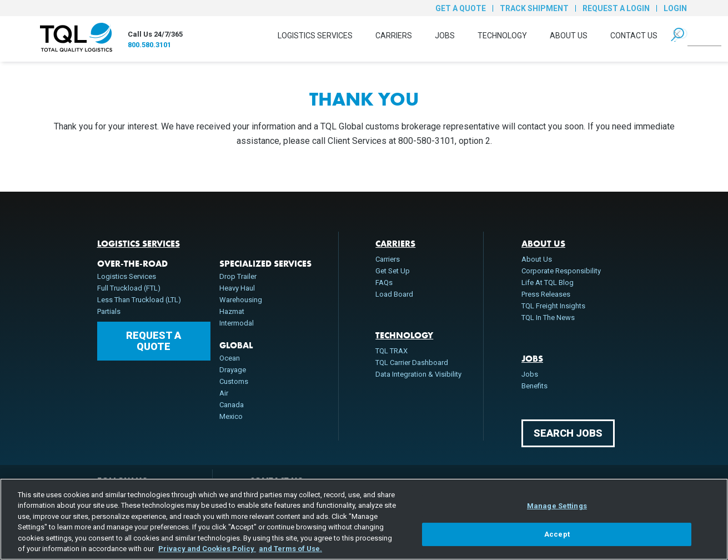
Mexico (231, 416)
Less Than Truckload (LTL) (139, 300)
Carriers (394, 36)
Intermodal (237, 323)
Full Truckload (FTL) (129, 288)
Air (224, 393)
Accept (557, 534)
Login (675, 8)
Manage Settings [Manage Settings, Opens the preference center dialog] (557, 506)
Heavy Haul (237, 288)
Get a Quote (461, 8)
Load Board (394, 294)
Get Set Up (393, 271)
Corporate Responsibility (561, 271)
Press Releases (546, 294)
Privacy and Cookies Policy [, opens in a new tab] (207, 549)
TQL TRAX (391, 351)
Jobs (445, 36)
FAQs (384, 282)
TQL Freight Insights (553, 306)
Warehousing (241, 300)
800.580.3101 (149, 45)
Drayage (233, 370)
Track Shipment (534, 8)
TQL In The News (548, 317)
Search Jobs (568, 433)
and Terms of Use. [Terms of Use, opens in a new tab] (290, 549)
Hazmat (232, 311)
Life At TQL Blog (548, 282)
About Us (569, 36)
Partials (109, 311)
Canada (232, 405)
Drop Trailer (238, 276)
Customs (234, 381)
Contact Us (634, 36)
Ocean (230, 358)
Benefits (534, 386)
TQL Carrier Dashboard (412, 362)
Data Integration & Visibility (418, 374)
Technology (502, 36)
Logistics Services (315, 36)
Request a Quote (154, 341)
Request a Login (616, 8)
